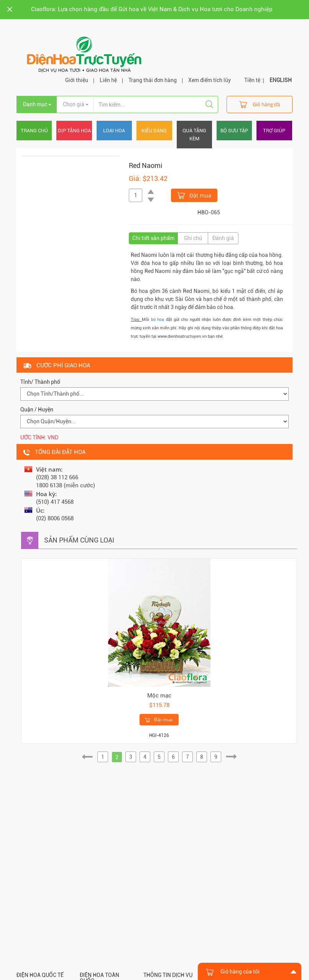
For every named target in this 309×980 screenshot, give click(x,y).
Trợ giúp (274, 131)
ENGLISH (281, 80)
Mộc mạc (159, 696)
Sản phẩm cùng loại (79, 540)
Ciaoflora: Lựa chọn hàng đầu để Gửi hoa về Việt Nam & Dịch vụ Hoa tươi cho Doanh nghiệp (152, 9)
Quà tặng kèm (194, 135)
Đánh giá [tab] (223, 238)
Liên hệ (108, 80)
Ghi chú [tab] (193, 238)
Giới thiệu (77, 80)
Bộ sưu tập (234, 131)
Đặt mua (194, 195)
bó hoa (158, 320)
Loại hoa (114, 131)
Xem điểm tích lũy (210, 80)
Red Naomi (146, 165)
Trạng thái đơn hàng (153, 80)
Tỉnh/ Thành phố (40, 382)
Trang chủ (34, 131)
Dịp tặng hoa (74, 131)
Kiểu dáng (154, 131)
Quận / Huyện (37, 409)
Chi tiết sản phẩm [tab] (153, 238)
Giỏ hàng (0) (260, 104)
